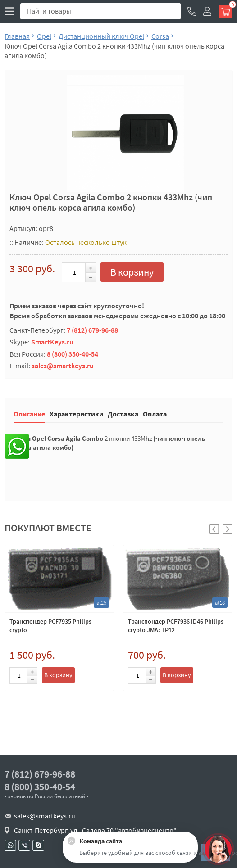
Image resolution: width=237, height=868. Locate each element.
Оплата (155, 414)
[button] (228, 529)
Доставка (123, 414)
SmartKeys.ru (52, 342)
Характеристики (76, 414)
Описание (29, 414)
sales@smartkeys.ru (63, 366)
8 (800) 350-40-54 (73, 354)
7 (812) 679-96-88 (92, 330)
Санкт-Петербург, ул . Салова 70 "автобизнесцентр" (95, 830)
